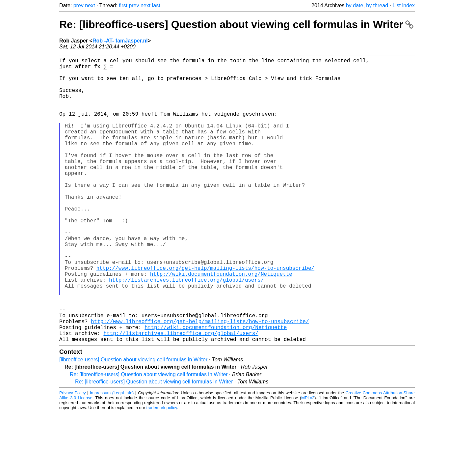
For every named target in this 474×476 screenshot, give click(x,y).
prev (79, 5)
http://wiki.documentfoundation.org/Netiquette (221, 322)
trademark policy (162, 471)
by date (355, 5)
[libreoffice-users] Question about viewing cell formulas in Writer (133, 423)
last (156, 5)
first (123, 5)
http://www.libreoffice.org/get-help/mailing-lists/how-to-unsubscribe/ (205, 315)
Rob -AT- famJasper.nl (120, 41)
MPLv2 (308, 461)
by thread (377, 5)
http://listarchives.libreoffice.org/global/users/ (186, 330)
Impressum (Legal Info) (112, 456)
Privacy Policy (73, 456)
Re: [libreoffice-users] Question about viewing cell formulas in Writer (236, 24)
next (90, 5)
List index (404, 5)
